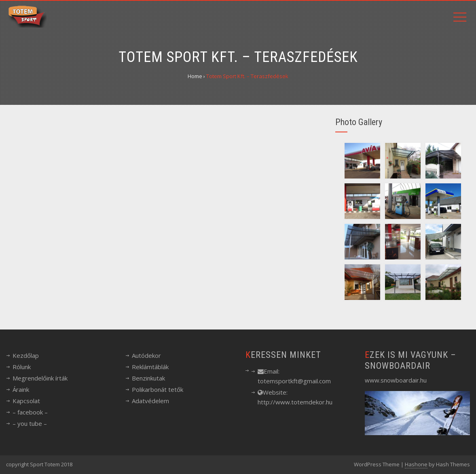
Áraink (21, 389)
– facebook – (30, 412)
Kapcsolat (26, 401)
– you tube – (30, 423)
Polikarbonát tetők (158, 389)
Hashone (416, 464)
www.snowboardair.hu (396, 380)
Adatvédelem (150, 401)
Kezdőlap (26, 355)
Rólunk (22, 367)
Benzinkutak (148, 378)
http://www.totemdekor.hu (295, 402)
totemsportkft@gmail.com (294, 381)
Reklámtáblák (150, 367)
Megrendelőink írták (40, 378)
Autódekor (146, 355)
